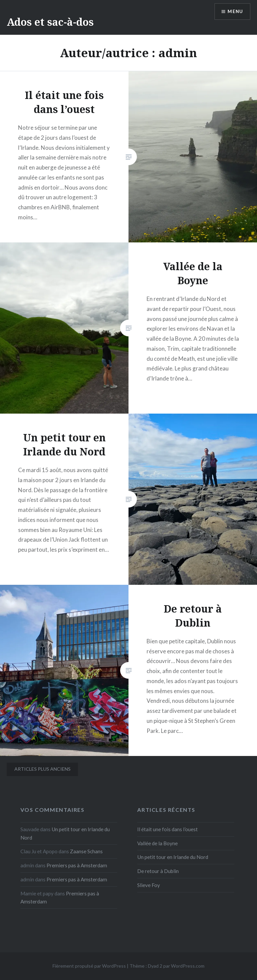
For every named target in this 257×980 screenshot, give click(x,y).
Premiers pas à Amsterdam (77, 865)
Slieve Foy (149, 885)
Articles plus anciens (42, 769)
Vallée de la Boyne (157, 843)
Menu (235, 12)
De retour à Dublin (158, 871)
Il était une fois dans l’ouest (167, 829)
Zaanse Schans (86, 851)
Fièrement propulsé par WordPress (89, 966)
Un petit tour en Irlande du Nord (173, 857)
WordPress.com (188, 966)
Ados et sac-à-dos (50, 22)
